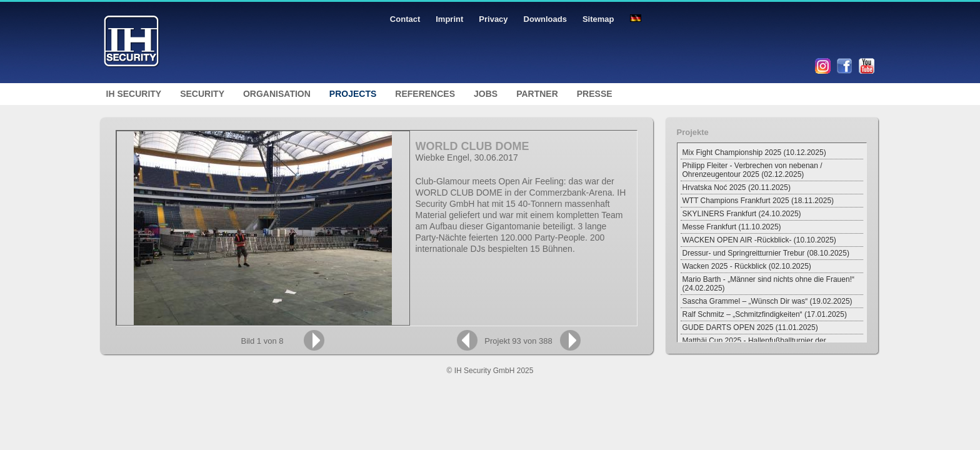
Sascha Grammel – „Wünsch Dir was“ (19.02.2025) (767, 301)
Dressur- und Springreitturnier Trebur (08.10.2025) (766, 253)
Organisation (277, 94)
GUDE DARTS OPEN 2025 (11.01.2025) (750, 327)
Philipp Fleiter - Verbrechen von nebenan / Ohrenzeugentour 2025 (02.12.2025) (752, 170)
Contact (405, 19)
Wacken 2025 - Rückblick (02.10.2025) (747, 266)
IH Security (134, 94)
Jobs (486, 94)
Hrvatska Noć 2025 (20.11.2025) (737, 187)
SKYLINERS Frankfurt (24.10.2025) (742, 214)
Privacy (493, 19)
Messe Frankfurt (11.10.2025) (732, 227)
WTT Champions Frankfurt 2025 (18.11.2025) (758, 201)
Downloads (545, 19)
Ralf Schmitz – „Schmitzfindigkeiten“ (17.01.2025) (765, 314)
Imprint (449, 19)
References (425, 94)
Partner (537, 94)
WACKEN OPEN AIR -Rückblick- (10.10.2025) (759, 240)
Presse (595, 94)
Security (202, 94)
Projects (353, 94)
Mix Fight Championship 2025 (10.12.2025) (754, 152)
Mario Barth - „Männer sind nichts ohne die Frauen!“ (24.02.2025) (768, 284)
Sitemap (598, 19)
